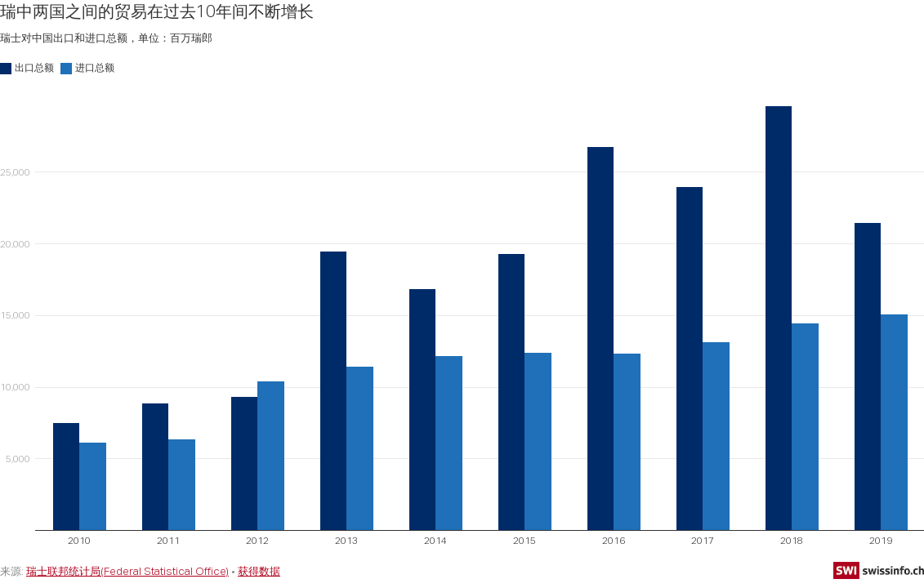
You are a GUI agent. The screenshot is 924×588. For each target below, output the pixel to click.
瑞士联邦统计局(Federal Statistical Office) (127, 571)
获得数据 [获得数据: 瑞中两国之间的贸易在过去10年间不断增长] (259, 571)
